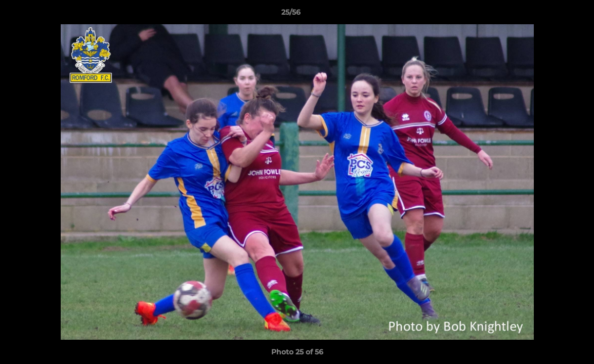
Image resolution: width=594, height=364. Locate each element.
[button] (551, 15)
